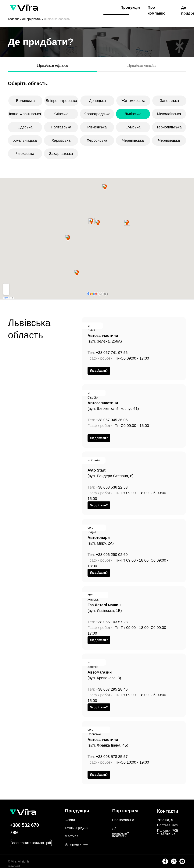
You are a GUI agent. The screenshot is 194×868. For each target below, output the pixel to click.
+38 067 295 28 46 (112, 689)
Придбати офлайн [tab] (52, 65)
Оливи (70, 820)
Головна (14, 19)
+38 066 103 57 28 (112, 622)
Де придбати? (32, 19)
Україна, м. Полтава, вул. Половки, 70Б (168, 825)
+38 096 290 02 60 (112, 555)
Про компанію (123, 820)
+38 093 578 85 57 (112, 757)
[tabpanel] (97, 80)
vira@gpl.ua (166, 833)
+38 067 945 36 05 (112, 420)
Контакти (119, 836)
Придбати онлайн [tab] (141, 65)
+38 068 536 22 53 (112, 487)
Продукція (130, 7)
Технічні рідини (76, 828)
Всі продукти (75, 844)
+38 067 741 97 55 (112, 353)
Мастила (72, 836)
